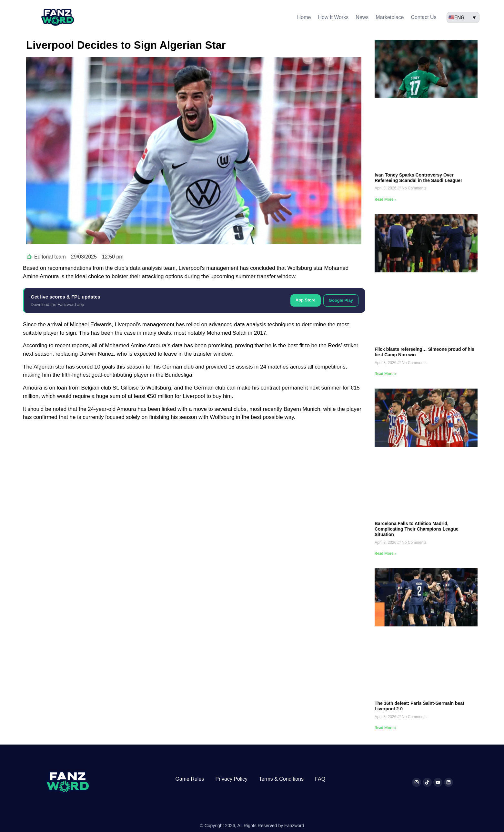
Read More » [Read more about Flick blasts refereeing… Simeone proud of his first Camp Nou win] (385, 374)
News (362, 17)
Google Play (341, 300)
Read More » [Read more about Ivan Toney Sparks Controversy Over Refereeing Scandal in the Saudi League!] (385, 199)
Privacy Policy (231, 779)
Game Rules (190, 779)
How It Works (333, 17)
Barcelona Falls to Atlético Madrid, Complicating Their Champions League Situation (417, 529)
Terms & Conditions (281, 779)
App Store (306, 300)
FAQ (320, 779)
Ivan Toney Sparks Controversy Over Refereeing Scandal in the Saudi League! (418, 178)
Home (304, 17)
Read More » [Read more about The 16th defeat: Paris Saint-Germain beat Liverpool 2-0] (385, 728)
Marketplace (390, 17)
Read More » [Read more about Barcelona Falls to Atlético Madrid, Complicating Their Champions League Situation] (385, 553)
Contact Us (424, 17)
